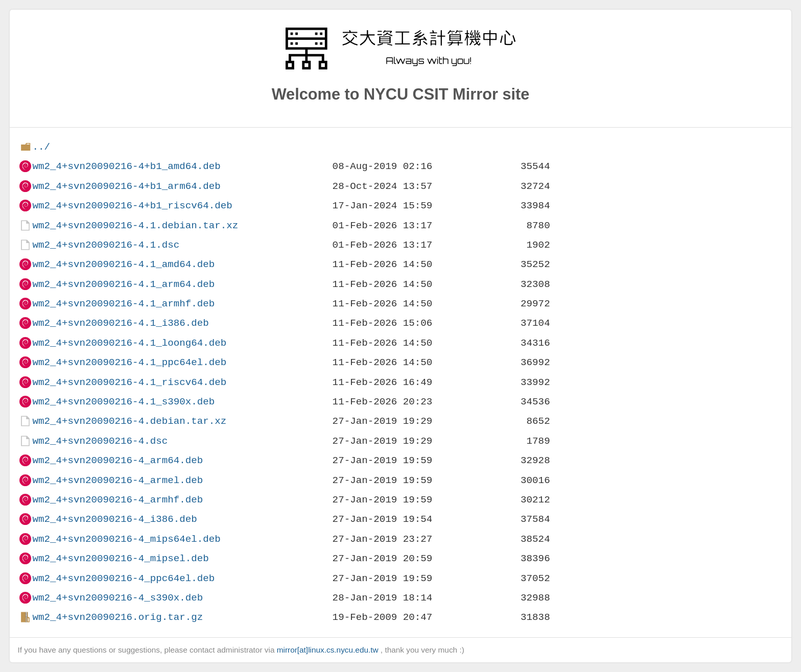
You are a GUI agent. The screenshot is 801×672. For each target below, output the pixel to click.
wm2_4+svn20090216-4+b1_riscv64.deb (132, 206)
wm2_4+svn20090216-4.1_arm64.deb (123, 284)
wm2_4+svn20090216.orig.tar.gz (117, 617)
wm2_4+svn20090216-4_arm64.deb (117, 460)
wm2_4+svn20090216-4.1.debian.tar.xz (135, 225)
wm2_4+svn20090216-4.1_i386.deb (120, 323)
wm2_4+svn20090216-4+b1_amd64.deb (126, 166)
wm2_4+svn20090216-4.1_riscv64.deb (129, 382)
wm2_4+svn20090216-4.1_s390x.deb (123, 402)
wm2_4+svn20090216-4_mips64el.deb (126, 539)
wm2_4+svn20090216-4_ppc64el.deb (123, 578)
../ (41, 147)
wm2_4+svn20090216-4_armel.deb (117, 480)
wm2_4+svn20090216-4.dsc (100, 441)
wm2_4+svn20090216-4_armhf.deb (117, 500)
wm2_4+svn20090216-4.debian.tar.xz (129, 421)
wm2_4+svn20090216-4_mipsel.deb (120, 558)
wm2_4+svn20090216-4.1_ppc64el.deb (129, 362)
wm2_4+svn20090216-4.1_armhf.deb (123, 304)
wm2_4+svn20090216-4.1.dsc (106, 245)
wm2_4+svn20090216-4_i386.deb (114, 519)
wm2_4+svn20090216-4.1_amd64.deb (123, 264)
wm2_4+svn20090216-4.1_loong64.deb (129, 343)
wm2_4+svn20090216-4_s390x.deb (117, 598)
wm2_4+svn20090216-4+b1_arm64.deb (126, 186)
